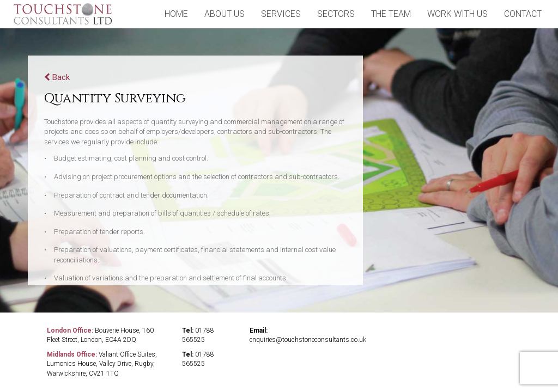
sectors (336, 14)
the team (391, 14)
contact (523, 14)
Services (281, 14)
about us (225, 14)
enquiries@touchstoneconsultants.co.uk (308, 340)
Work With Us (457, 14)
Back (57, 77)
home (176, 14)
